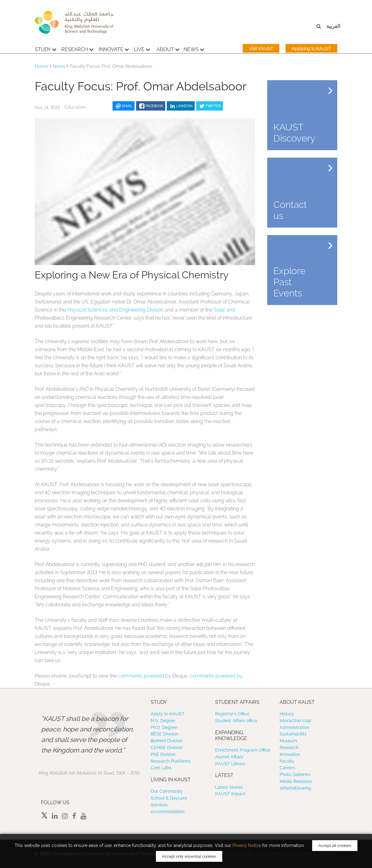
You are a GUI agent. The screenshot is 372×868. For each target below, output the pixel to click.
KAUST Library (230, 764)
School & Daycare (169, 798)
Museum (288, 741)
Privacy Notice (247, 845)
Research (77, 49)
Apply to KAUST (168, 714)
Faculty (287, 761)
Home (41, 66)
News (194, 49)
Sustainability (293, 734)
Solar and (224, 310)
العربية (333, 26)
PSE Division (163, 754)
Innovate (114, 49)
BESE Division (164, 734)
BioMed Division (166, 741)
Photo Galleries (295, 774)
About (168, 49)
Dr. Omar (137, 302)
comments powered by (145, 676)
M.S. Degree (163, 721)
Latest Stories (229, 787)
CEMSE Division (166, 748)
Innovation (290, 754)
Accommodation (168, 812)
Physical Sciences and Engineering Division (115, 310)
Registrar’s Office (232, 714)
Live (142, 49)
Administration (294, 727)
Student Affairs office (236, 721)
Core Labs (161, 768)
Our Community (167, 791)
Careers (288, 768)
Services (159, 805)
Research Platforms (171, 761)
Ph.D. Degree (164, 727)
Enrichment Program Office (243, 750)
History (287, 714)
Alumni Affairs (229, 757)
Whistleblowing (295, 788)
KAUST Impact (230, 794)
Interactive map (295, 721)
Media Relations (296, 781)
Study (46, 49)
